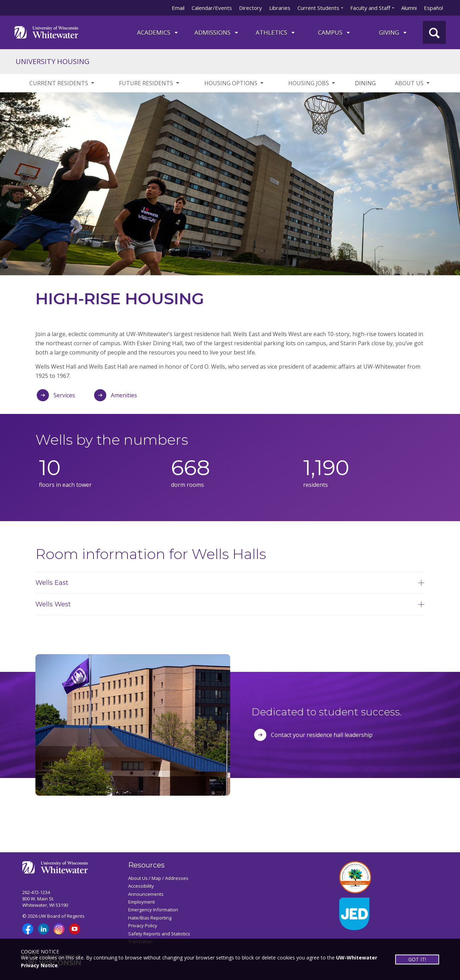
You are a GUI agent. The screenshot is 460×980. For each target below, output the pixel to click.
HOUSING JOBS (312, 83)
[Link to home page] (46, 32)
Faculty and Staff (370, 8)
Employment (141, 902)
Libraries (280, 8)
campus (334, 32)
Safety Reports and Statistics (159, 934)
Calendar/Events (212, 8)
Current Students (318, 8)
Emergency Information (153, 910)
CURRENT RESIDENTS (62, 83)
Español (433, 8)
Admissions (217, 32)
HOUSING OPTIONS (234, 83)
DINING (365, 83)
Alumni (409, 8)
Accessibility (141, 886)
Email (178, 8)
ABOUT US (413, 83)
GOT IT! (417, 959)
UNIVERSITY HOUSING (53, 61)
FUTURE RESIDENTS (150, 83)
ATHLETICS (276, 32)
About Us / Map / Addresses (158, 878)
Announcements (146, 894)
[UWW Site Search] (434, 32)
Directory (251, 8)
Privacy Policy (143, 926)
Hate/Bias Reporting (150, 918)
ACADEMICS (158, 32)
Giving (393, 32)
